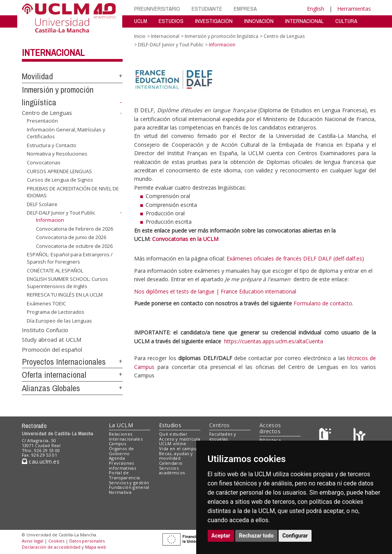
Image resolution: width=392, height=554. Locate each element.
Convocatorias (44, 162)
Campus (117, 443)
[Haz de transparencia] (326, 435)
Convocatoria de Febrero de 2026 (75, 229)
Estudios (170, 425)
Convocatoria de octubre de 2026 (74, 246)
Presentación (42, 121)
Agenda (117, 458)
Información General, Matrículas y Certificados (66, 133)
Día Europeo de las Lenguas (59, 321)
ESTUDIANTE (207, 9)
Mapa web (96, 547)
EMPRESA (245, 9)
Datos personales (87, 541)
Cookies (56, 541)
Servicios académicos (172, 470)
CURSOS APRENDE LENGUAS (59, 171)
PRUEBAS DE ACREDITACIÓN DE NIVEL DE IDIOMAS (73, 192)
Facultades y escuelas (223, 436)
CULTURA (346, 21)
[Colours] (359, 435)
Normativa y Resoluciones (57, 154)
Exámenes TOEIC (46, 303)
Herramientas (354, 9)
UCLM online (173, 443)
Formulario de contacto (323, 303)
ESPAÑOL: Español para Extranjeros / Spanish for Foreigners (70, 258)
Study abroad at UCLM (52, 339)
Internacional (53, 52)
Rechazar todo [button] (257, 536)
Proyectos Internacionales (64, 362)
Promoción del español (52, 349)
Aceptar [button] (221, 536)
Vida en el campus (179, 448)
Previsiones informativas (122, 465)
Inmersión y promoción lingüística (221, 36)
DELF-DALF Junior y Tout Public (61, 213)
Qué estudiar (173, 434)
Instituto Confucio (45, 329)
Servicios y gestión (129, 483)
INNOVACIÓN (259, 21)
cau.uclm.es (41, 461)
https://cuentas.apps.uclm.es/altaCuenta (274, 341)
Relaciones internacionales (126, 436)
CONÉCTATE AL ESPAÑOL (55, 270)
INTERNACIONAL (304, 21)
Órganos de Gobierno (121, 451)
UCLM (141, 21)
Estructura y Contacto (52, 145)
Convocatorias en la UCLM (185, 239)
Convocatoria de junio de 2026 (71, 237)
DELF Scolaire (42, 204)
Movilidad (37, 76)
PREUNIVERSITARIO (157, 9)
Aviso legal (33, 541)
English (316, 9)
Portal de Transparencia (124, 475)
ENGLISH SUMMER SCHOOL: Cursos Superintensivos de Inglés (67, 283)
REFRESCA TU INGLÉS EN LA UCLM (65, 295)
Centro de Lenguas (47, 113)
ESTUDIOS (171, 21)
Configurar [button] (295, 536)
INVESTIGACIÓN (214, 21)
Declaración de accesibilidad (51, 547)
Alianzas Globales (51, 388)
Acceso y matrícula (180, 439)
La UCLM (121, 425)
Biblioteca (270, 440)
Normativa (120, 492)
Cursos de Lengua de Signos (60, 180)
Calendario (171, 463)
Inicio (140, 36)
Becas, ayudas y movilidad (176, 456)
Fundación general (129, 487)
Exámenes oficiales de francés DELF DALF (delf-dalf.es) (295, 258)
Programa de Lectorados (56, 312)
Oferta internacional (54, 375)
